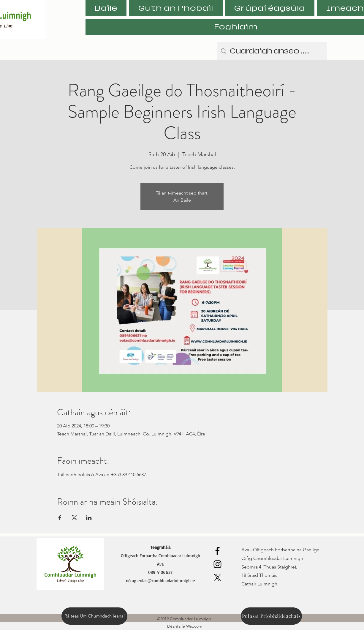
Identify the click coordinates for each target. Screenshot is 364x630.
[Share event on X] (74, 518)
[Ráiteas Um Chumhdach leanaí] (94, 616)
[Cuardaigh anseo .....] (272, 51)
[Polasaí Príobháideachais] (271, 616)
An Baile (182, 200)
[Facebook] (217, 551)
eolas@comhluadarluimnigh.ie (166, 581)
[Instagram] (217, 564)
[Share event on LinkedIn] (89, 518)
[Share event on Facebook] (60, 518)
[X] (217, 578)
